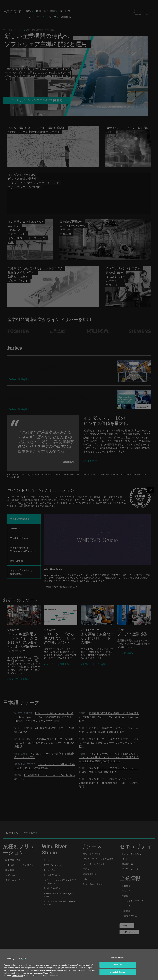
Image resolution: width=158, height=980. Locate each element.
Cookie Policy (17, 975)
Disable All (118, 965)
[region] (79, 965)
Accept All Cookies (118, 972)
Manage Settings (118, 957)
